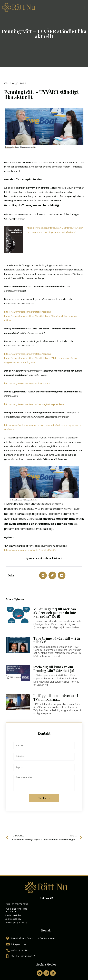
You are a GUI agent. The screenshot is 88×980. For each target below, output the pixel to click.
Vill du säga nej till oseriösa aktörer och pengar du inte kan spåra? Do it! (55, 613)
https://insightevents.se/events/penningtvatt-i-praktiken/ (34, 404)
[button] (85, 8)
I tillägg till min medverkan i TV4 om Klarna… (56, 697)
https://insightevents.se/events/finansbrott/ (27, 383)
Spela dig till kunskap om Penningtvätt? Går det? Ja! (54, 669)
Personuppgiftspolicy (16, 923)
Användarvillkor (13, 915)
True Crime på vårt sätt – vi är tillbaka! (57, 640)
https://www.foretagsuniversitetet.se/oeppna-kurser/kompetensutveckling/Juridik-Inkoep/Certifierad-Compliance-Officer (41, 316)
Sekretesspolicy (13, 919)
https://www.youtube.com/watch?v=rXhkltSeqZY (30, 550)
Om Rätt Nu (11, 911)
